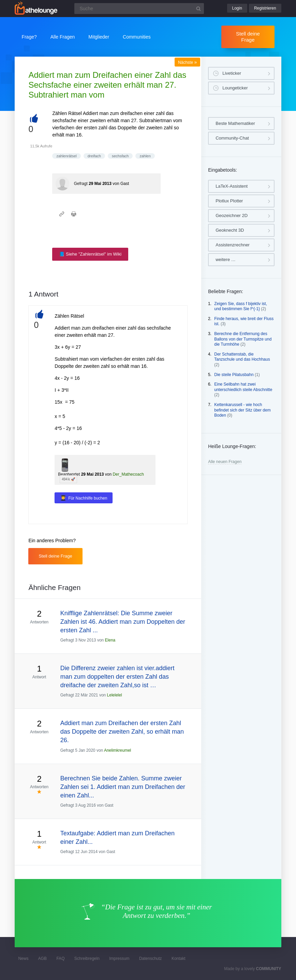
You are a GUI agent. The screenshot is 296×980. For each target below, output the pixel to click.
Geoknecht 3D (230, 230)
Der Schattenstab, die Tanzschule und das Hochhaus (242, 357)
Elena (110, 640)
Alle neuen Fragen (225, 462)
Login (237, 8)
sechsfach (120, 156)
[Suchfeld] (139, 9)
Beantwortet (69, 474)
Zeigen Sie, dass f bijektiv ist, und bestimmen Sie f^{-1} (241, 306)
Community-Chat (232, 138)
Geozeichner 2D (232, 215)
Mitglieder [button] (99, 37)
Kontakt (179, 959)
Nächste (187, 62)
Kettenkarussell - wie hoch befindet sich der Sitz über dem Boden (242, 410)
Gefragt (81, 184)
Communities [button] (137, 37)
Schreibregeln (87, 959)
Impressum (119, 959)
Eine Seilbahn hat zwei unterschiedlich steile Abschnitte (243, 387)
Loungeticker (235, 88)
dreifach (94, 156)
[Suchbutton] (198, 9)
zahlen (145, 156)
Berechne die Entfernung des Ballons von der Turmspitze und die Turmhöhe (243, 339)
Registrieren (265, 8)
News (23, 959)
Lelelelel (115, 695)
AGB (42, 959)
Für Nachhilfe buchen (88, 498)
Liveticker (232, 73)
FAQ (60, 959)
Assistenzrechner (233, 245)
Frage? (29, 37)
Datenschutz (151, 959)
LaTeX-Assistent (232, 186)
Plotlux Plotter (229, 201)
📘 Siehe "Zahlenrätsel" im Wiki (90, 254)
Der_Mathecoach (128, 474)
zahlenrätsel (66, 156)
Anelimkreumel (117, 750)
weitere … (226, 260)
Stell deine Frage (248, 37)
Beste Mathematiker (235, 123)
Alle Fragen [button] (63, 37)
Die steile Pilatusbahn (234, 375)
